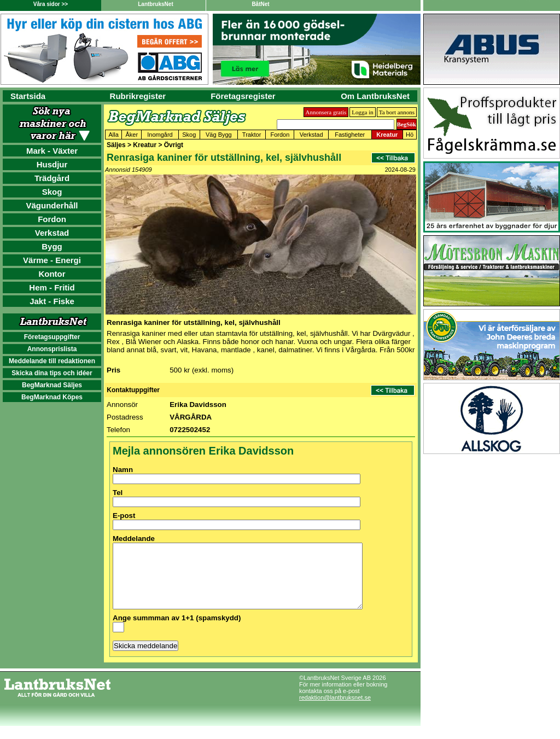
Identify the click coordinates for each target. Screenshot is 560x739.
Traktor (252, 135)
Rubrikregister (138, 96)
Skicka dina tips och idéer (52, 373)
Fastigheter (350, 135)
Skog (52, 192)
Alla (114, 135)
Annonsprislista (52, 349)
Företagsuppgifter (52, 337)
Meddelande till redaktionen (52, 361)
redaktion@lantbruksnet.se (335, 711)
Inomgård (160, 135)
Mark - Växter (52, 151)
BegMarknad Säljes (52, 385)
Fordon (52, 219)
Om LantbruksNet (375, 96)
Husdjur (52, 164)
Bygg (52, 246)
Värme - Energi (52, 260)
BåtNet (260, 4)
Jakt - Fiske (52, 301)
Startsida (28, 96)
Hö (410, 135)
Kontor (52, 274)
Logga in (362, 112)
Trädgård (52, 178)
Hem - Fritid (52, 287)
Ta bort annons (397, 112)
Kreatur (387, 135)
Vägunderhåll (52, 205)
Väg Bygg (219, 135)
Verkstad (52, 233)
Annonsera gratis (326, 112)
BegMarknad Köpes (52, 397)
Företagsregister (243, 96)
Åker (132, 135)
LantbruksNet (155, 4)
